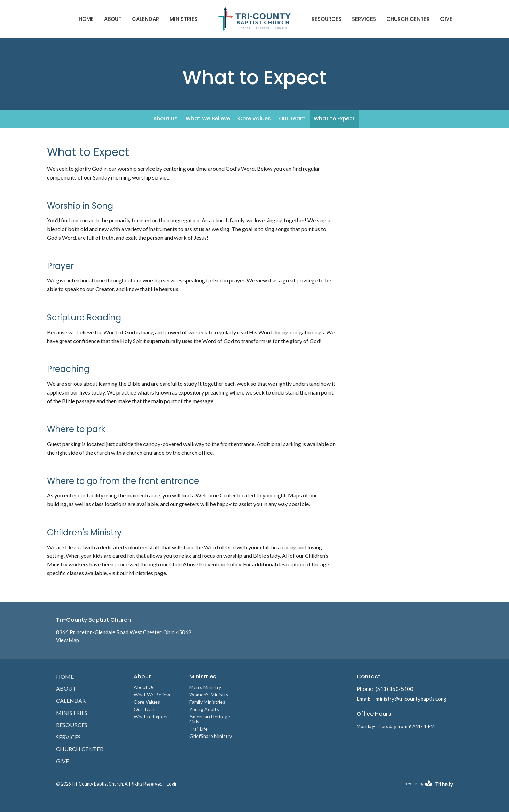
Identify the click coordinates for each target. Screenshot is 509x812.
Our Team (292, 118)
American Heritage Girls (210, 719)
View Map (68, 640)
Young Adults (204, 709)
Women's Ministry (209, 695)
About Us (165, 118)
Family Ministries (207, 702)
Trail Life (199, 729)
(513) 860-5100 (394, 689)
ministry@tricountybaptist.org (411, 699)
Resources (327, 19)
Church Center (408, 19)
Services (364, 19)
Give (446, 19)
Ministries (183, 19)
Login (172, 784)
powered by (429, 784)
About (113, 19)
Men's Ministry (205, 687)
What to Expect (334, 118)
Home (86, 19)
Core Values (254, 118)
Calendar (146, 19)
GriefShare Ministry (211, 736)
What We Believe (208, 118)
